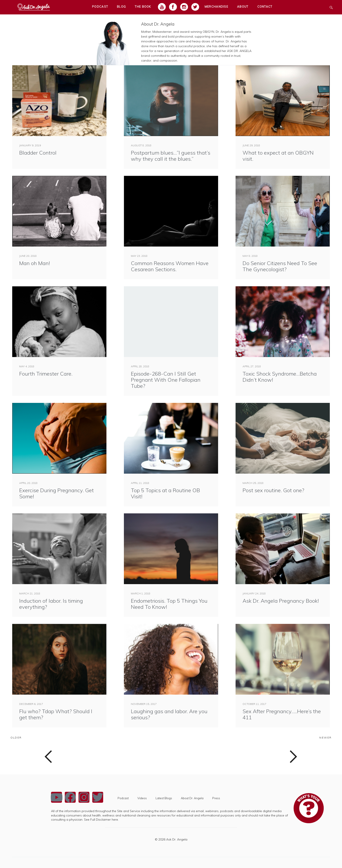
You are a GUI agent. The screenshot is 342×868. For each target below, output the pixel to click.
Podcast (123, 798)
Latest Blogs (164, 798)
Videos (142, 798)
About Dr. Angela (158, 24)
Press (216, 798)
